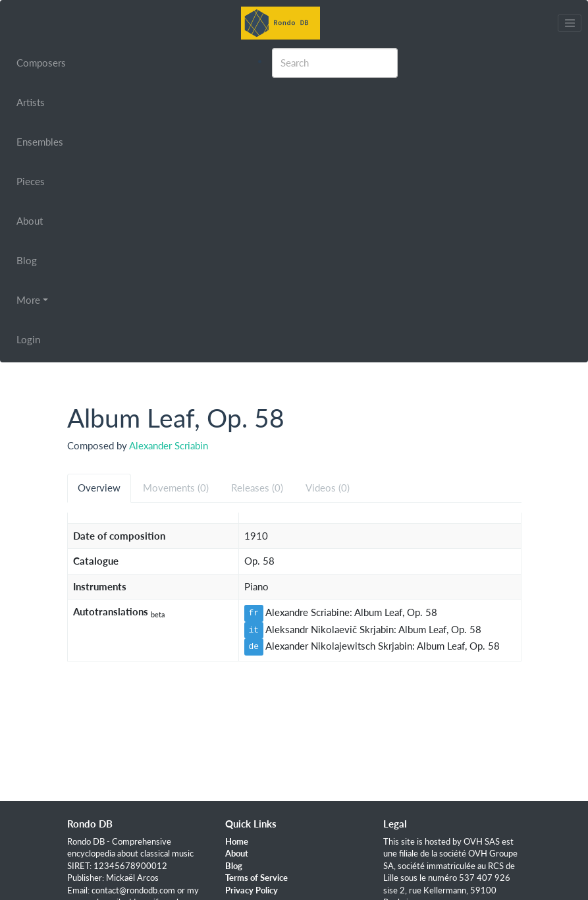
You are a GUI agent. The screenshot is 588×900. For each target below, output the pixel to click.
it (254, 630)
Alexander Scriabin (169, 445)
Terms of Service (256, 878)
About (30, 221)
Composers (41, 63)
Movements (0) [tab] (176, 488)
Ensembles (40, 142)
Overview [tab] (99, 488)
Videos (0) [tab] (328, 488)
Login (28, 339)
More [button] (28, 300)
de (254, 646)
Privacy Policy (252, 890)
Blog (27, 260)
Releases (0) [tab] (257, 488)
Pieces (31, 181)
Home (237, 841)
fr (254, 613)
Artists (31, 102)
